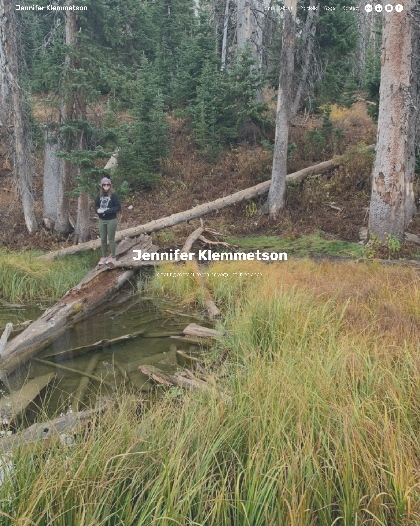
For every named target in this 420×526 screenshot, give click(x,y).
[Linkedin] (379, 8)
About (286, 8)
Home (267, 8)
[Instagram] (369, 8)
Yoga (330, 8)
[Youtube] (389, 8)
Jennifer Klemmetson (52, 8)
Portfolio (309, 8)
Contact (351, 8)
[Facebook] (399, 8)
